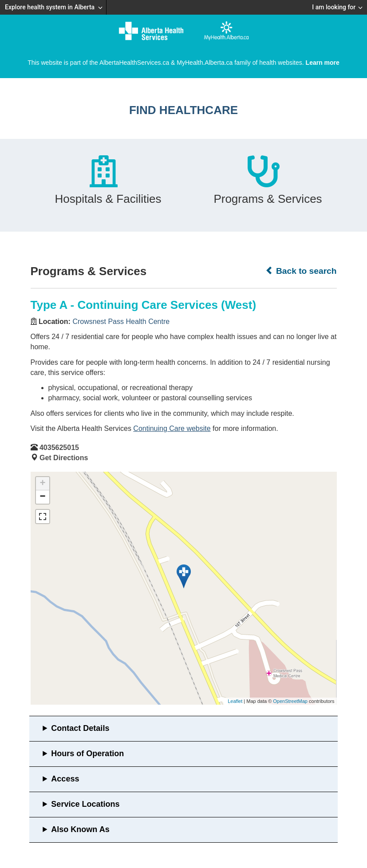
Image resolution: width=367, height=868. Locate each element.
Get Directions (64, 458)
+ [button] (42, 484)
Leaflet (235, 701)
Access (65, 779)
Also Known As (80, 829)
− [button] (42, 497)
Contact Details (80, 728)
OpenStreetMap (290, 701)
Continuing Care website (172, 428)
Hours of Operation (87, 754)
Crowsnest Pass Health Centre (121, 322)
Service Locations (85, 804)
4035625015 (59, 448)
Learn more (323, 63)
